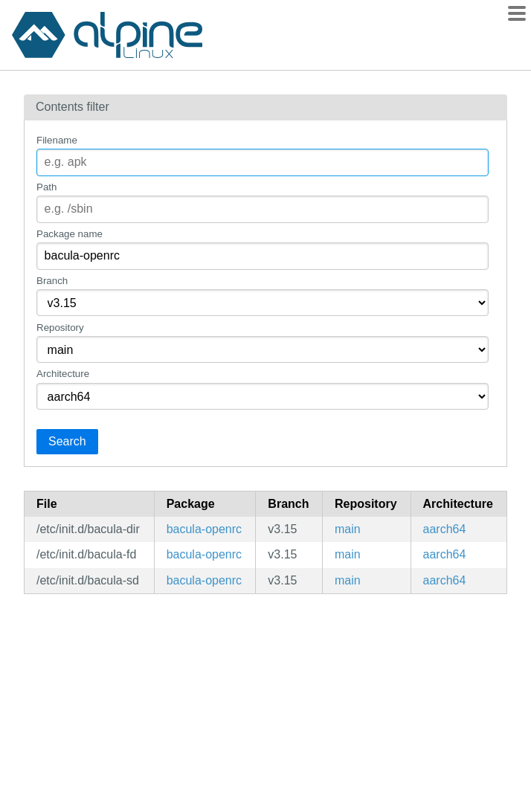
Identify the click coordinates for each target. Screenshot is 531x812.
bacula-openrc (204, 529)
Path (46, 187)
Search (67, 441)
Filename (57, 140)
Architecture (63, 374)
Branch (52, 281)
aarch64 (445, 529)
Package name (70, 234)
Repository (60, 328)
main (348, 529)
